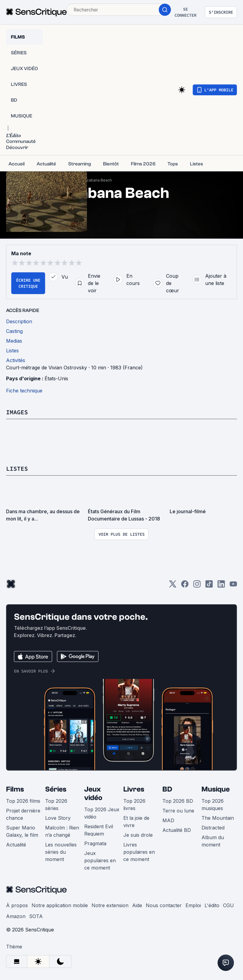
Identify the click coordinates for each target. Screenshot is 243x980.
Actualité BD (177, 830)
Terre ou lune (178, 811)
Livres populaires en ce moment (139, 852)
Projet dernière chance (23, 814)
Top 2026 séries (56, 805)
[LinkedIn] (221, 586)
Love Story (58, 818)
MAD (168, 820)
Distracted (213, 828)
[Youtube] (233, 586)
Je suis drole (138, 835)
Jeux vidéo (93, 793)
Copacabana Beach (94, 180)
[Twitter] (173, 586)
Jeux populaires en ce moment (100, 860)
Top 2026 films (23, 801)
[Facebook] (185, 586)
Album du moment (213, 841)
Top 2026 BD (178, 801)
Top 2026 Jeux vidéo (102, 813)
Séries (56, 789)
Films (15, 789)
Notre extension (110, 905)
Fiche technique (24, 391)
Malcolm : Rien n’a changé (62, 831)
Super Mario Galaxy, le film (22, 831)
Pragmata (95, 843)
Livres (134, 789)
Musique (216, 789)
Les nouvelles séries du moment (61, 852)
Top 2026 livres (134, 805)
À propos (17, 905)
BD (167, 789)
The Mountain (218, 818)
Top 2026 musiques (213, 805)
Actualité (16, 845)
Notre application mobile (60, 905)
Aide (137, 905)
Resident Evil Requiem (99, 830)
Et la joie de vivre (136, 822)
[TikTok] (209, 586)
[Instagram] (197, 586)
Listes (17, 468)
